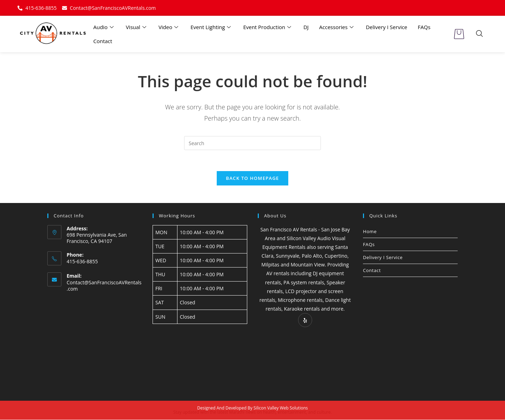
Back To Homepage (252, 178)
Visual (137, 27)
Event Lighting (211, 27)
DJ (306, 27)
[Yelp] (305, 320)
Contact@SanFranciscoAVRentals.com (104, 286)
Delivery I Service (386, 27)
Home (370, 231)
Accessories (337, 27)
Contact (103, 41)
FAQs (424, 27)
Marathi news (242, 412)
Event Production (268, 27)
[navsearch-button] (479, 34)
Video (169, 27)
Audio (104, 27)
